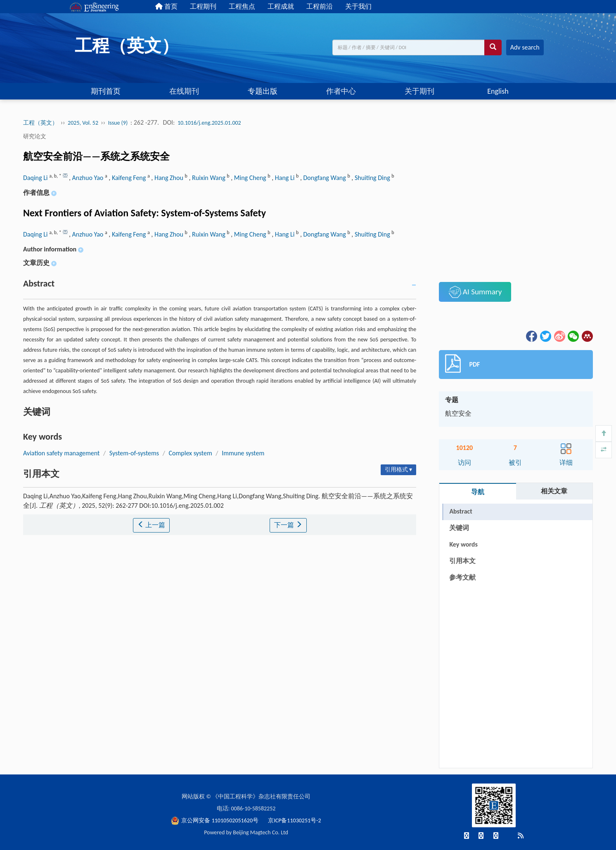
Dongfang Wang (326, 178)
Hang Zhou (170, 178)
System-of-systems (134, 453)
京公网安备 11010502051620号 (215, 820)
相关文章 (554, 491)
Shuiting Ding (373, 178)
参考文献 (462, 577)
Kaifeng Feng (130, 178)
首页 (166, 6)
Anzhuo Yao (89, 178)
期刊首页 (106, 91)
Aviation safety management (61, 453)
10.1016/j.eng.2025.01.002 (209, 123)
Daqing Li (36, 178)
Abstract (461, 511)
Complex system (191, 453)
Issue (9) (118, 123)
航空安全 (458, 413)
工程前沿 (320, 6)
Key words (463, 544)
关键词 (459, 528)
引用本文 (462, 561)
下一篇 (288, 525)
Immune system (243, 453)
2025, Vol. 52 (84, 123)
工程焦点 (242, 6)
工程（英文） (40, 123)
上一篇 (152, 525)
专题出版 (263, 91)
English (498, 91)
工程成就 (281, 6)
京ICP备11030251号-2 (294, 820)
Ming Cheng (251, 178)
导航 (478, 492)
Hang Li (285, 178)
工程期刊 (203, 6)
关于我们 (358, 6)
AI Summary (475, 292)
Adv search (525, 47)
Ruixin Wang (209, 178)
